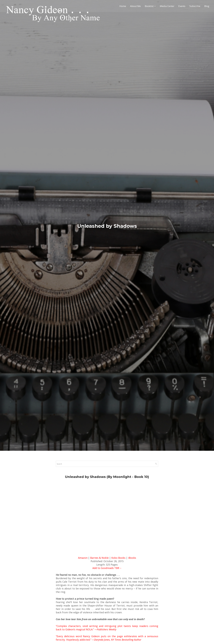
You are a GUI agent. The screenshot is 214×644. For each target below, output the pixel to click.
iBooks (132, 558)
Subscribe (195, 6)
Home (123, 6)
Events (182, 6)
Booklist (149, 6)
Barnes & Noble (99, 558)
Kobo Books (118, 558)
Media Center (167, 6)
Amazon (83, 558)
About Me (135, 6)
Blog (207, 6)
